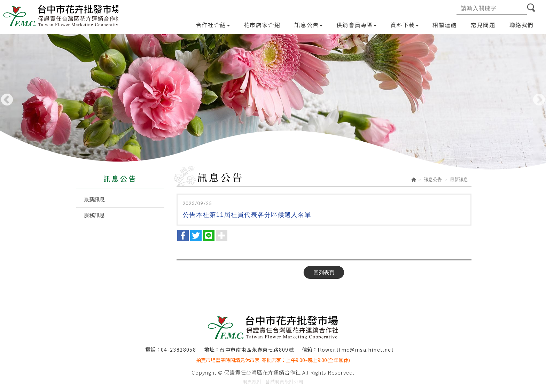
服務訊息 (94, 215)
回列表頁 (324, 272)
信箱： (310, 349)
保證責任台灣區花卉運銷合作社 (62, 15)
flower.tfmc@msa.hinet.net (356, 350)
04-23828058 (178, 350)
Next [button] (539, 100)
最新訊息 (94, 199)
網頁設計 (252, 381)
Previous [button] (7, 100)
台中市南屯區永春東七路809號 (257, 350)
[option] (273, 102)
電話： (153, 349)
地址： (212, 349)
